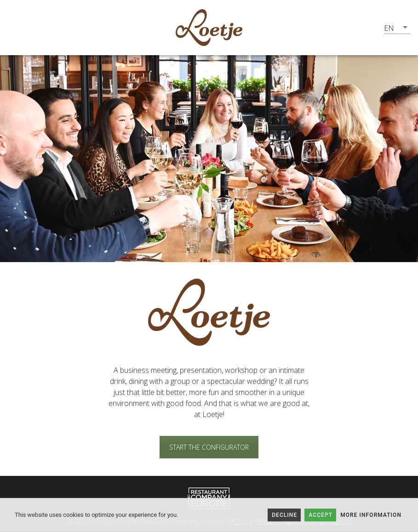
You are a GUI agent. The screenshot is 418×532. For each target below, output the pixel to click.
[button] (397, 28)
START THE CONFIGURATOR (209, 447)
